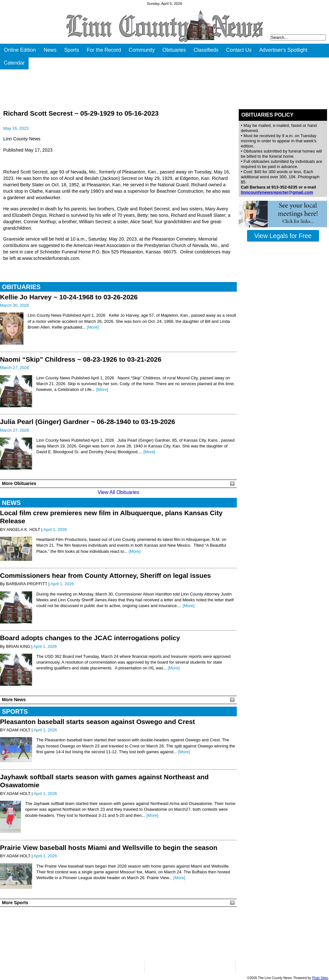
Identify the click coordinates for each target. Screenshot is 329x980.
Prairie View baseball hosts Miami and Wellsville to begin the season (109, 848)
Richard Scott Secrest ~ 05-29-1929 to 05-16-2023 (81, 113)
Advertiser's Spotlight (283, 50)
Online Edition (20, 50)
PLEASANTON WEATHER (118, 933)
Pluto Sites (320, 978)
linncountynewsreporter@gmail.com (277, 192)
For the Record (104, 50)
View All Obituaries (119, 492)
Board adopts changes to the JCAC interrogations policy (90, 638)
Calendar (14, 63)
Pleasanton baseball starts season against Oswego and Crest (98, 722)
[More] (93, 327)
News (50, 50)
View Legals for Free (283, 236)
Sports (72, 50)
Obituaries (174, 50)
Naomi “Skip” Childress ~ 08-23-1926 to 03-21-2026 (81, 359)
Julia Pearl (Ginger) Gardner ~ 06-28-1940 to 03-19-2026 (88, 422)
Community (142, 50)
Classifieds (206, 50)
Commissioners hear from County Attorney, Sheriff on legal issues (105, 575)
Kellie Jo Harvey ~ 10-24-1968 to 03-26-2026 (69, 297)
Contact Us (239, 50)
